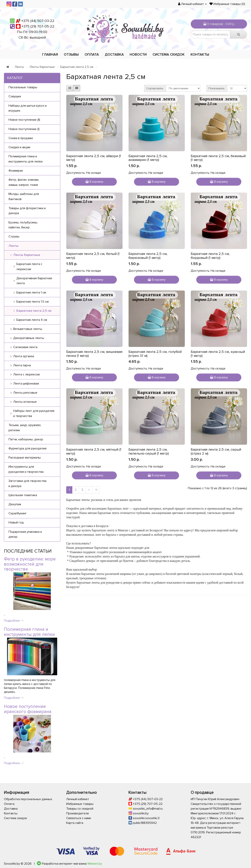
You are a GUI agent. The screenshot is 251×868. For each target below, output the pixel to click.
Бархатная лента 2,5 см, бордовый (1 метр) (210, 256)
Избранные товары (80, 804)
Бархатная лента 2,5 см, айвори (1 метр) (94, 158)
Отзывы (71, 54)
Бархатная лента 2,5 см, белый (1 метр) (93, 256)
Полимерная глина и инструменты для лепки (29, 632)
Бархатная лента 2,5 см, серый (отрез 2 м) (216, 451)
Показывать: (217, 88)
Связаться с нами (79, 818)
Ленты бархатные (42, 67)
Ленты (19, 67)
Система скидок (169, 54)
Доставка (114, 54)
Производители (77, 813)
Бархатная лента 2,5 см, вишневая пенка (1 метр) (94, 354)
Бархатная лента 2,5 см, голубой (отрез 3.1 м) (155, 354)
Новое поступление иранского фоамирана (28, 709)
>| (96, 490)
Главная (50, 54)
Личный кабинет (78, 799)
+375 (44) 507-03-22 (38, 21)
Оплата (92, 54)
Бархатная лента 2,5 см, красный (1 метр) (218, 354)
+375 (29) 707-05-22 (38, 26)
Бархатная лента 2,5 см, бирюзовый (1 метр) (148, 256)
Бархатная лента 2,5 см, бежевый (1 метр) (218, 158)
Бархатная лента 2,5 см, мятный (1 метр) (94, 451)
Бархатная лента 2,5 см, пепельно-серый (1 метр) (149, 451)
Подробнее (14, 621)
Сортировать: (155, 88)
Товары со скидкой (80, 809)
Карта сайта (75, 823)
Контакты (200, 54)
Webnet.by (95, 864)
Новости (138, 54)
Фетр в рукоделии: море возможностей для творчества (30, 564)
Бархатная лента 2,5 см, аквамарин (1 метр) (148, 158)
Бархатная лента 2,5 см (77, 67)
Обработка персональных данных (28, 799)
